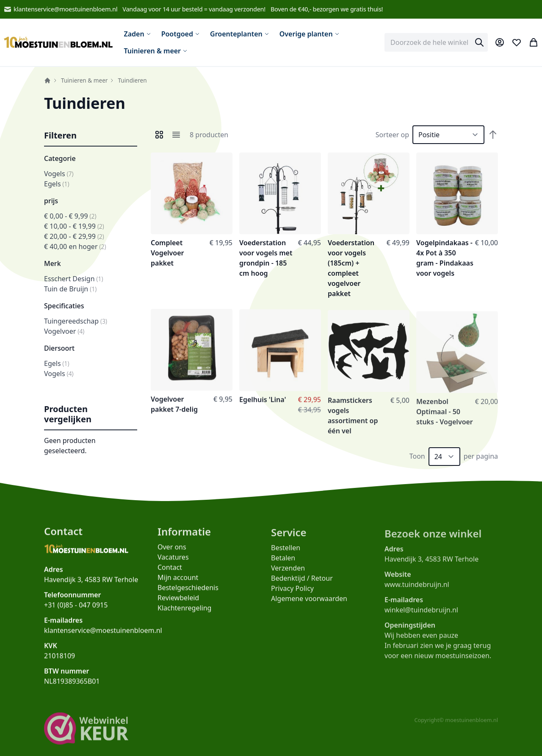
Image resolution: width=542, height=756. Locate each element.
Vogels (59, 174)
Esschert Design (73, 279)
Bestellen (286, 554)
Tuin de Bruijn (70, 289)
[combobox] (436, 42)
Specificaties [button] (64, 306)
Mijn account (178, 582)
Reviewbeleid (178, 602)
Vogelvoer (64, 331)
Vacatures (173, 562)
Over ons (172, 551)
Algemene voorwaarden (309, 605)
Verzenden (288, 574)
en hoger (75, 246)
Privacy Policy (292, 595)
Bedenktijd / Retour (302, 584)
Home (47, 80)
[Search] (479, 42)
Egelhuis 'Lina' (263, 404)
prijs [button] (51, 201)
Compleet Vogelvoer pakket (167, 253)
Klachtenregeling (184, 612)
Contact (170, 572)
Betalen (283, 564)
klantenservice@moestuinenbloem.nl (60, 9)
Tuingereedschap (76, 321)
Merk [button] (53, 263)
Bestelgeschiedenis (188, 592)
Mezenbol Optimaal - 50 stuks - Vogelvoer (445, 420)
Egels (57, 184)
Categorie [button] (60, 158)
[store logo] (58, 42)
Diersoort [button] (59, 348)
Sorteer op (392, 135)
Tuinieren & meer (84, 80)
